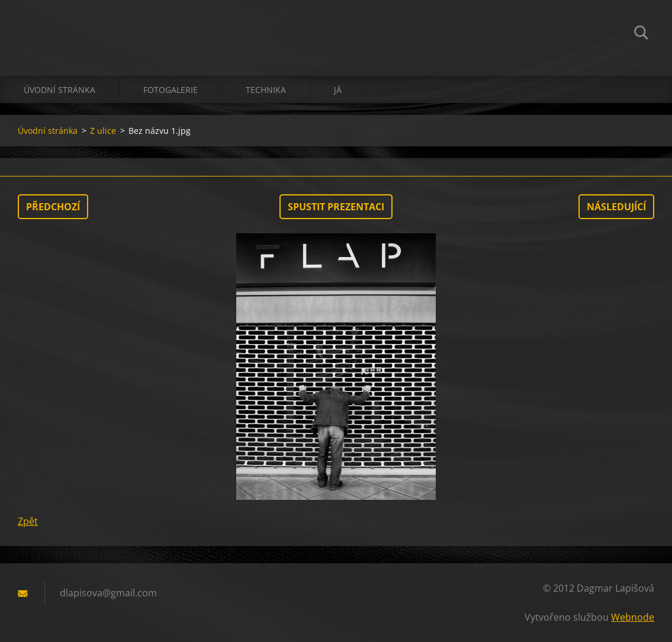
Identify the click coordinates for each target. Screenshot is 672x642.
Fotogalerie (171, 90)
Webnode (633, 617)
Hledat (641, 34)
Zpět (28, 521)
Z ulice (103, 131)
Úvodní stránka (60, 90)
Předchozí (53, 207)
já (338, 90)
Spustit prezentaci (336, 207)
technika (266, 90)
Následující (616, 207)
